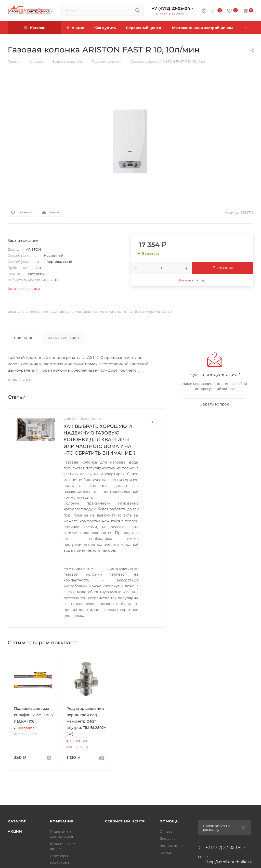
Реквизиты (59, 863)
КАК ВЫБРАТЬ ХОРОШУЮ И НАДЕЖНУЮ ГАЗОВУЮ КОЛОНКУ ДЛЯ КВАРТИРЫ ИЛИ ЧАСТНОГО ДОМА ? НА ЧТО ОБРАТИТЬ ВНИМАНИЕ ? (100, 440)
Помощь (169, 821)
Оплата (166, 831)
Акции (15, 831)
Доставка (168, 838)
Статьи (165, 853)
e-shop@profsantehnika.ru (229, 859)
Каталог (17, 821)
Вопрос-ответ (171, 846)
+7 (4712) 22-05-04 (171, 9)
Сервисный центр (125, 821)
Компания (62, 821)
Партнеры (59, 856)
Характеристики (63, 338)
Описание (23, 338)
